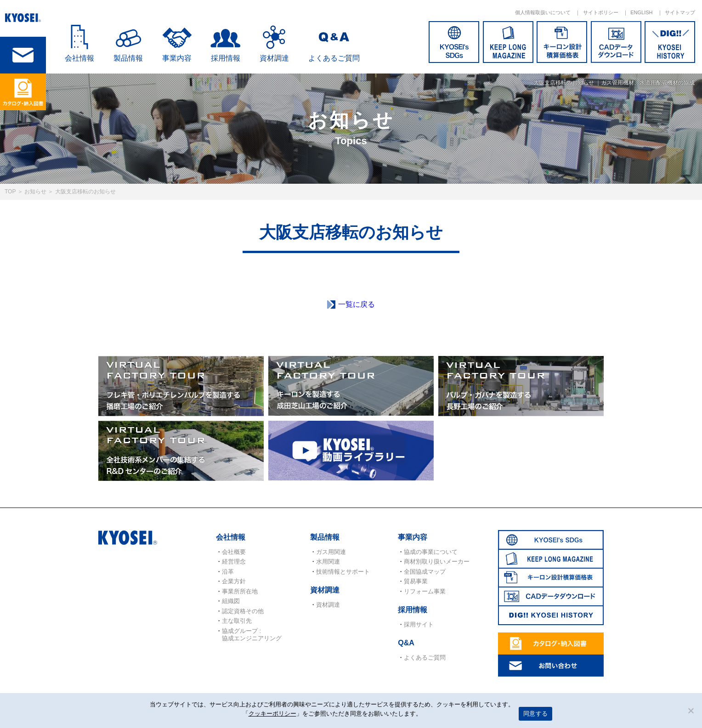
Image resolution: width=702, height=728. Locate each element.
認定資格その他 (243, 611)
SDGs (454, 42)
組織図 (231, 601)
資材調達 (274, 58)
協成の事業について (431, 552)
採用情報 (226, 58)
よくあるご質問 (334, 58)
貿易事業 (416, 581)
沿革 (228, 572)
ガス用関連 (331, 552)
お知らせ (35, 192)
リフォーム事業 (425, 591)
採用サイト (419, 624)
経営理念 (234, 562)
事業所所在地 (240, 591)
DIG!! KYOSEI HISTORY (670, 42)
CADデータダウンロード (616, 42)
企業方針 (234, 581)
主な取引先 (237, 621)
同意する (535, 714)
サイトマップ (680, 12)
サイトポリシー (601, 12)
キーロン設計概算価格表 (562, 42)
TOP (10, 192)
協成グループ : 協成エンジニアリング (252, 635)
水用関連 (328, 562)
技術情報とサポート (343, 572)
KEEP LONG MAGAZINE (508, 42)
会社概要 (234, 552)
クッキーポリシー (272, 714)
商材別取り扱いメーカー (437, 562)
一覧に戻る (357, 304)
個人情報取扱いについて (543, 12)
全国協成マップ (425, 572)
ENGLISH (641, 12)
